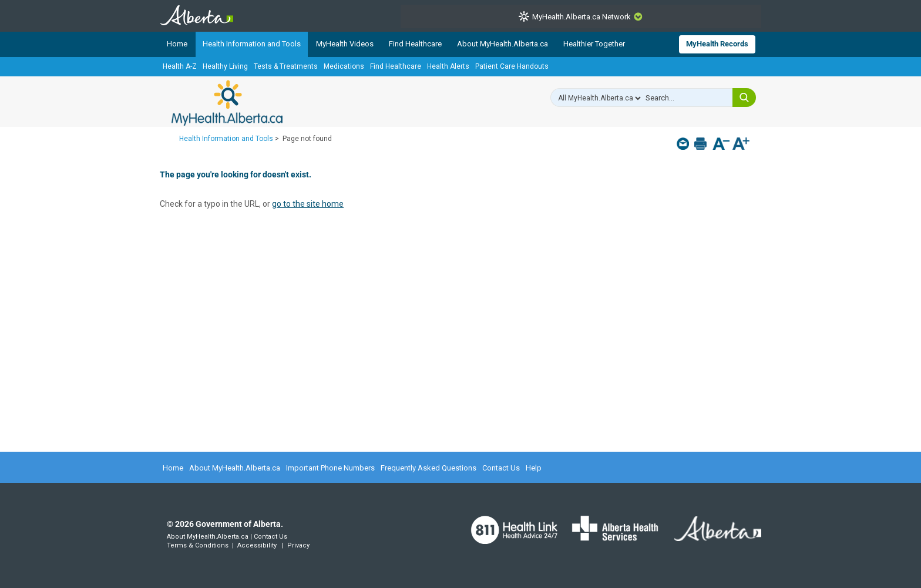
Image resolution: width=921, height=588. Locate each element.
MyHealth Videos (345, 44)
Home (177, 44)
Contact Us (501, 468)
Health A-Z (180, 66)
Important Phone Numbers (330, 468)
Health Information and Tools (252, 44)
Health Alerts (448, 66)
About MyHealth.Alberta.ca (502, 44)
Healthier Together (594, 44)
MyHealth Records (717, 44)
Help (534, 468)
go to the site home (308, 204)
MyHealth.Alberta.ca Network (581, 17)
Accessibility (257, 545)
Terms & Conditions (198, 545)
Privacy (298, 545)
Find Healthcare (415, 44)
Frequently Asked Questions (428, 468)
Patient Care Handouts (512, 66)
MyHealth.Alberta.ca (227, 103)
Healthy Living (225, 66)
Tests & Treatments (286, 66)
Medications (344, 66)
